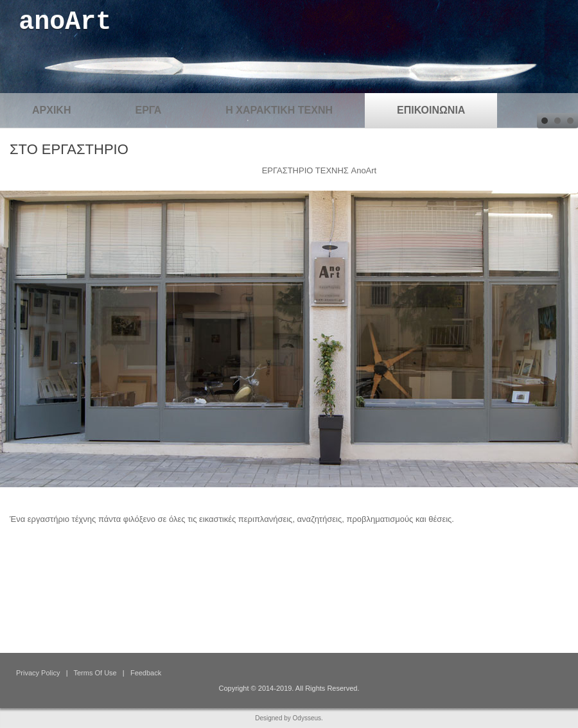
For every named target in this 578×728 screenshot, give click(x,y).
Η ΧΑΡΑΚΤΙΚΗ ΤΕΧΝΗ (279, 110)
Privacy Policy (38, 673)
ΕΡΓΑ (148, 110)
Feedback (146, 673)
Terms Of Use (95, 673)
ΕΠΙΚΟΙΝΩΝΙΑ (431, 110)
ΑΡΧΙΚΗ (51, 110)
